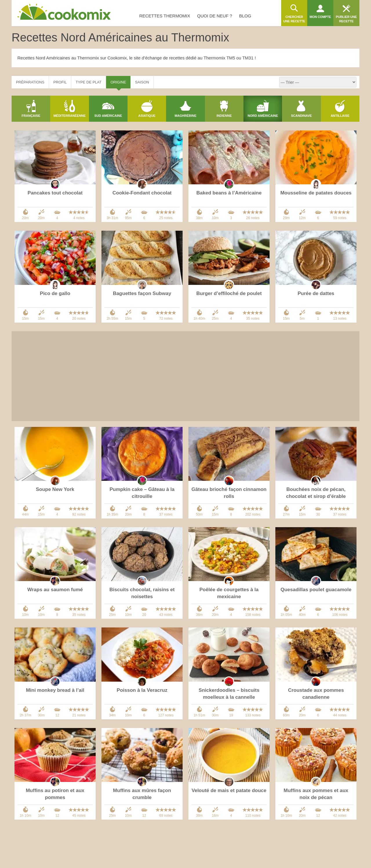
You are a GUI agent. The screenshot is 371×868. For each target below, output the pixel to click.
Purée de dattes (316, 293)
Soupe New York (55, 489)
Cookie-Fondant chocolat (142, 193)
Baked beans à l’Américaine (229, 193)
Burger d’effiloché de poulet (229, 293)
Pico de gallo (55, 293)
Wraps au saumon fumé (55, 590)
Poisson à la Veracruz (142, 690)
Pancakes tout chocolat (55, 193)
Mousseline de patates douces (316, 193)
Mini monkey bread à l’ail (55, 690)
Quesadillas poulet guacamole (316, 590)
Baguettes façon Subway (142, 293)
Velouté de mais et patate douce (229, 790)
